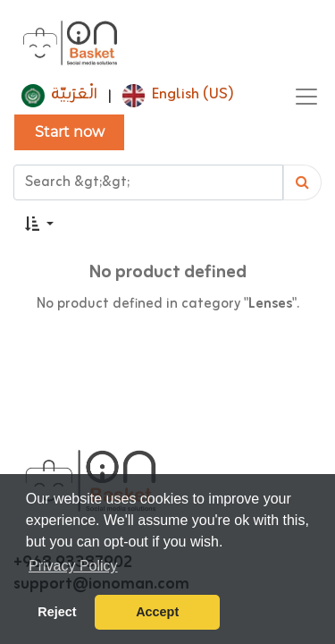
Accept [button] (157, 612)
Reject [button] (57, 612)
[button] (39, 225)
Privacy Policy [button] (73, 566)
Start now (70, 132)
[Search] (302, 182)
